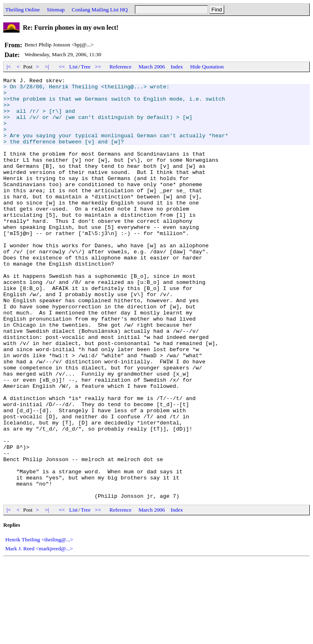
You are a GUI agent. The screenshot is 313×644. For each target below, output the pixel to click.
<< (62, 67)
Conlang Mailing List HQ (100, 10)
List (74, 67)
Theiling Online (23, 10)
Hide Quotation (207, 67)
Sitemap (56, 10)
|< (9, 67)
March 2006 (152, 67)
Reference (121, 67)
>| (47, 67)
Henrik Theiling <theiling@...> (39, 624)
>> (98, 67)
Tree (86, 67)
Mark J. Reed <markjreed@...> (39, 633)
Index (177, 67)
